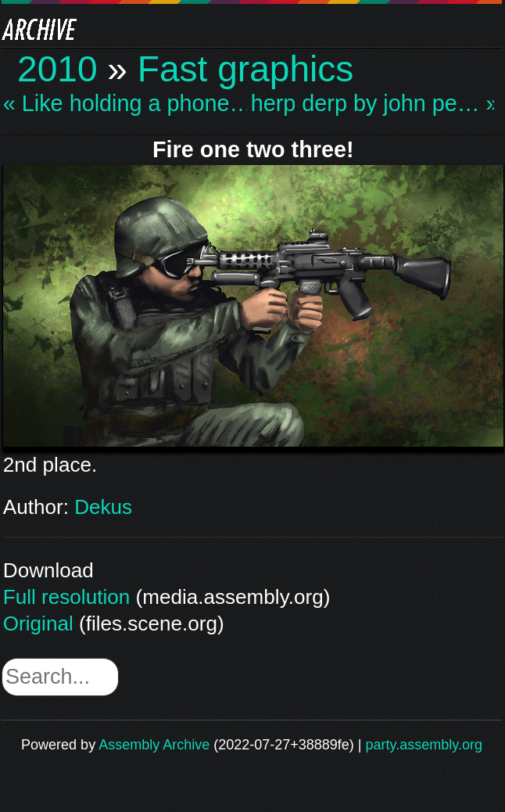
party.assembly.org (424, 745)
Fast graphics (246, 69)
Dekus (103, 507)
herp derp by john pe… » (373, 104)
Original (38, 623)
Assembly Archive (154, 745)
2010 (57, 69)
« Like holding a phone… (125, 104)
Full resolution (66, 597)
